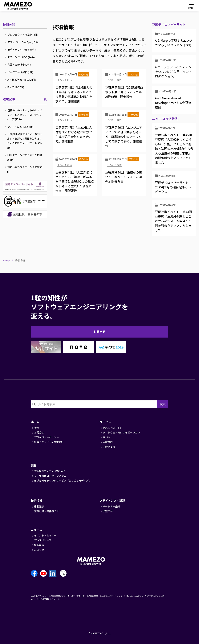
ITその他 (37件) (15, 87)
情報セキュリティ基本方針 (49, 442)
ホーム (7, 260)
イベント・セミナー (45, 535)
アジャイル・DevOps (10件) (22, 42)
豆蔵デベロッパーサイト (169, 25)
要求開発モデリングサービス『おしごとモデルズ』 (63, 480)
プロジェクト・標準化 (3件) (22, 35)
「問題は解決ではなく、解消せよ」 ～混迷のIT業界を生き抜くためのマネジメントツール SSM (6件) (24, 141)
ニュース (37, 530)
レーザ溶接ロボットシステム (50, 476)
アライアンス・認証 (112, 500)
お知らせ (39, 550)
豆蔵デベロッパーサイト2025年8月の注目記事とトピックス (173, 187)
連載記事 (9, 99)
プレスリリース (43, 540)
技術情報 (37, 500)
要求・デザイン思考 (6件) (21, 49)
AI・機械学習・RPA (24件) (21, 80)
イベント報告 (64, 80)
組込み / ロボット (112, 428)
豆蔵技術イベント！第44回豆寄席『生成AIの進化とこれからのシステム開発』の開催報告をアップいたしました (173, 221)
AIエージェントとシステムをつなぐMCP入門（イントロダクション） (173, 72)
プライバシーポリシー (47, 437)
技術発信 (39, 545)
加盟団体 (108, 511)
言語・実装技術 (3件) (18, 65)
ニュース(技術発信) (165, 119)
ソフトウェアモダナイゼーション (121, 432)
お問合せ (99, 332)
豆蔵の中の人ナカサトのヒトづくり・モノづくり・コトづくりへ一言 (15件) (24, 115)
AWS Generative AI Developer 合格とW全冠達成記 (173, 103)
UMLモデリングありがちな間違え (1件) (24, 157)
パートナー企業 (111, 506)
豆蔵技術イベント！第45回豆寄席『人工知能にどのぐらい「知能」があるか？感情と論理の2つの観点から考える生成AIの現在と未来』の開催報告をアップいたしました (174, 149)
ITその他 (83, 74)
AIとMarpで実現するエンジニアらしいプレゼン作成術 (174, 43)
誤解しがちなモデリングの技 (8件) (24, 169)
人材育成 (108, 442)
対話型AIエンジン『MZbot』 (50, 471)
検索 (163, 404)
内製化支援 (109, 447)
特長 (37, 428)
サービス (105, 422)
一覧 (44, 99)
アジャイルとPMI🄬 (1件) (20, 127)
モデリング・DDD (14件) (20, 57)
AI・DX (107, 437)
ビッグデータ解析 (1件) (19, 72)
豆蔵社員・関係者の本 (47, 511)
